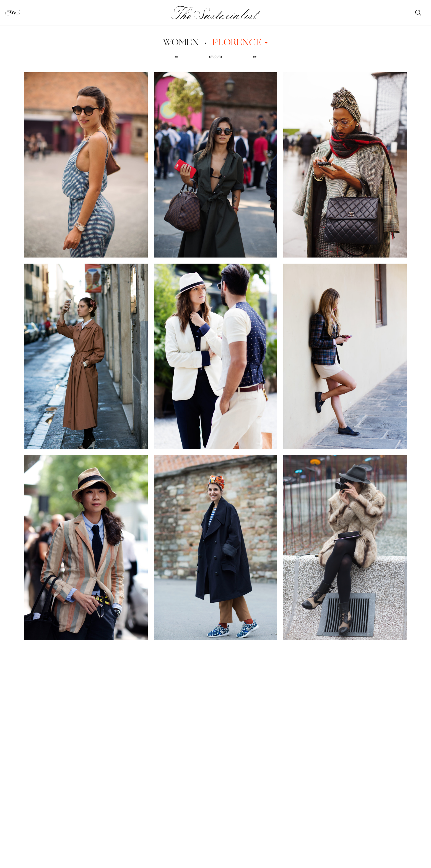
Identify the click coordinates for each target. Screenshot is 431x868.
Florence (240, 42)
